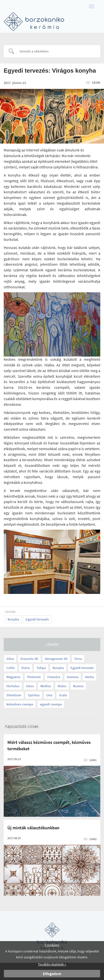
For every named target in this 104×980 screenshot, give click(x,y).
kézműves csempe (20, 704)
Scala (63, 695)
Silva (10, 659)
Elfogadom (52, 974)
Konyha (58, 668)
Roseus (78, 686)
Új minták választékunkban (33, 828)
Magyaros (13, 677)
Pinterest (34, 677)
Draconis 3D (29, 659)
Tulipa (41, 668)
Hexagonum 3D (56, 659)
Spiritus (34, 695)
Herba (89, 677)
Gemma (73, 677)
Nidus (62, 686)
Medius (46, 686)
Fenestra (54, 677)
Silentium (14, 695)
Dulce (26, 668)
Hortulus (13, 686)
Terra (78, 659)
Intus (30, 686)
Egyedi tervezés (82, 668)
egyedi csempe (51, 704)
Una (49, 695)
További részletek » (52, 964)
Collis (11, 668)
